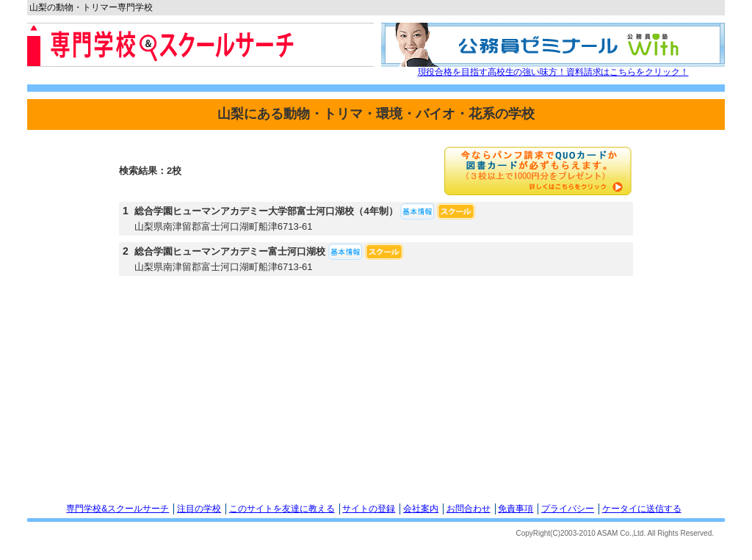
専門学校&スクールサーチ (117, 509)
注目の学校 (199, 509)
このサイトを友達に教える (282, 509)
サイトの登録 (369, 509)
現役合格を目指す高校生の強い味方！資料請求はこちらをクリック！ (553, 72)
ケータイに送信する (642, 509)
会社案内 (421, 509)
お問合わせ (469, 509)
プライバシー (568, 509)
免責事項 (516, 509)
